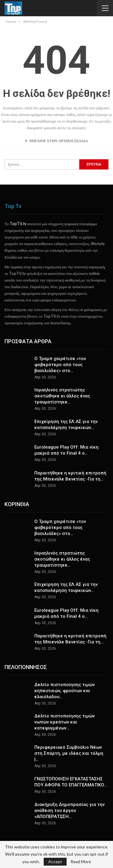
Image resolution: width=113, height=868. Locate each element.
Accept (55, 862)
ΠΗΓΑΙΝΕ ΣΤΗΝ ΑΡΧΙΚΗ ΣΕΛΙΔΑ (57, 141)
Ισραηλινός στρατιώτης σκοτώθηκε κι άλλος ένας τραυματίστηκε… (62, 396)
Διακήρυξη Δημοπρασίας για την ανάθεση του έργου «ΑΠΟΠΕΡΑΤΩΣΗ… (69, 810)
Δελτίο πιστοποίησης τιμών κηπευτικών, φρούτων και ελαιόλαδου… (64, 691)
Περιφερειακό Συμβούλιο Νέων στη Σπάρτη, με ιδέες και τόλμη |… (69, 753)
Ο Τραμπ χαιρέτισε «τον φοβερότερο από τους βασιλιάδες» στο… (60, 365)
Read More (81, 862)
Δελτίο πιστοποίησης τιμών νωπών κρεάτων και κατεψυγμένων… (64, 722)
